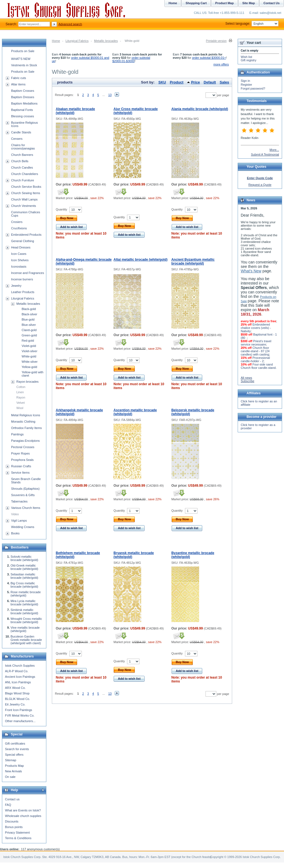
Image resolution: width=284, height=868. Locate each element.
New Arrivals (13, 771)
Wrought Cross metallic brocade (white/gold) (26, 620)
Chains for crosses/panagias (23, 147)
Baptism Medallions (24, 103)
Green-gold (29, 335)
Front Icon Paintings (19, 710)
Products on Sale (23, 51)
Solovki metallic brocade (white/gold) (24, 558)
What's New (251, 271)
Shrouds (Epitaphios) (25, 489)
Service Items (20, 473)
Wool (20, 408)
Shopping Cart (196, 3)
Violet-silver (30, 351)
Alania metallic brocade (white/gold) (200, 109)
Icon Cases (19, 254)
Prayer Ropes (20, 453)
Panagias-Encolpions (25, 441)
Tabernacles (19, 501)
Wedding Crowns (23, 527)
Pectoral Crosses (23, 447)
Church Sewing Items (26, 193)
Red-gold (28, 341)
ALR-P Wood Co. (17, 671)
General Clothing (23, 241)
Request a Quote (260, 185)
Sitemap (11, 760)
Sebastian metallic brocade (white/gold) (24, 576)
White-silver (30, 362)
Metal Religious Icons (26, 415)
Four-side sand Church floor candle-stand (258, 366)
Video (15, 514)
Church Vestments (24, 206)
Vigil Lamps (19, 521)
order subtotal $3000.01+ (209, 58)
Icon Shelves (20, 260)
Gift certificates (15, 743)
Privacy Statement (17, 833)
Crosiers (17, 222)
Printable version (216, 41)
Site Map (249, 3)
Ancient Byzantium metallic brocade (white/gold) (193, 262)
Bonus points (14, 827)
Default (210, 82)
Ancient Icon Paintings (20, 677)
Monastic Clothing (23, 422)
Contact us (12, 799)
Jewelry (16, 286)
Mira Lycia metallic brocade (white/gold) (24, 603)
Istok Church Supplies (20, 666)
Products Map (14, 766)
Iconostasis (19, 267)
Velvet (21, 403)
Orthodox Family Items (26, 428)
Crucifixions (19, 228)
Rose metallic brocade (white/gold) (26, 594)
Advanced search (70, 24)
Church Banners (22, 155)
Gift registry (248, 60)
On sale (10, 777)
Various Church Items (26, 508)
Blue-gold (28, 319)
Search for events (17, 749)
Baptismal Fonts (22, 110)
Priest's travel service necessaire (256, 343)
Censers (17, 139)
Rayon (21, 397)
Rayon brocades (27, 382)
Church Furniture (23, 180)
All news (246, 378)
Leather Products (23, 292)
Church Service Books (26, 187)
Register (246, 85)
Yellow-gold (29, 367)
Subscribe (248, 381)
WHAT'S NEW (21, 59)
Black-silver (29, 314)
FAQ (8, 805)
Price (196, 82)
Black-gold (29, 309)
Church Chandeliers (25, 174)
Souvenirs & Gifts (23, 495)
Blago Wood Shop (17, 693)
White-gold (29, 356)
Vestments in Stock (24, 65)
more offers (221, 64)
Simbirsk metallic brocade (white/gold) (24, 611)
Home (56, 41)
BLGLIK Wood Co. (17, 699)
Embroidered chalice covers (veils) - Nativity (256, 328)
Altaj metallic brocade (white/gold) (140, 260)
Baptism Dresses (23, 97)
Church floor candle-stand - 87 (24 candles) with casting (255, 351)
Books (15, 533)
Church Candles (22, 167)
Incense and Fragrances (28, 273)
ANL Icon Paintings (18, 682)
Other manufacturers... (20, 721)
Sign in (245, 81)
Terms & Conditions (18, 838)
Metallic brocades (106, 41)
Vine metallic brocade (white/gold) (25, 629)
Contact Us (272, 3)
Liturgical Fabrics (77, 41)
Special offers (14, 755)
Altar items (18, 84)
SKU (162, 82)
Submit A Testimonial (265, 154)
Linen (20, 392)
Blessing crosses (23, 116)
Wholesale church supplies (23, 816)
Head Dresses (21, 247)
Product (177, 82)
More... (274, 150)
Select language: (252, 24)
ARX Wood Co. (15, 688)
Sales (224, 82)
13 (110, 95)
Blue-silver (29, 325)
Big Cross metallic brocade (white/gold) (24, 585)
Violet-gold (29, 346)
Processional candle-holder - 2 (255, 359)
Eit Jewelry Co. (15, 704)
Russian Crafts (21, 466)
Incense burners (22, 279)
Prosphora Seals (22, 460)
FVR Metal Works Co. (20, 715)
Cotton (21, 387)
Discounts (12, 821)
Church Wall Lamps (24, 199)
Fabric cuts (19, 78)
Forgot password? (253, 88)
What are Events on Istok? (23, 810)
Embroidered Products (26, 235)
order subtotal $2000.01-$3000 (131, 59)
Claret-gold (29, 330)
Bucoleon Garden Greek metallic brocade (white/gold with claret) (26, 640)
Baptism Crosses (23, 91)
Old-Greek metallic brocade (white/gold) (24, 567)
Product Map (225, 3)
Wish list (246, 57)
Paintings (17, 434)
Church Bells (20, 161)
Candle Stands (21, 132)
